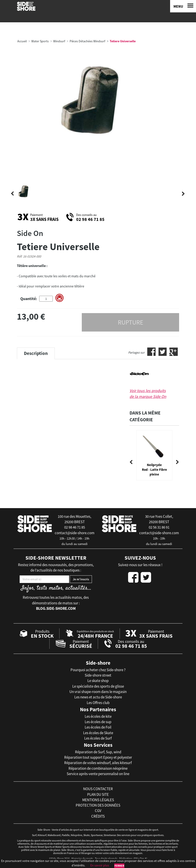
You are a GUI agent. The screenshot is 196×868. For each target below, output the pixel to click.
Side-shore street (98, 675)
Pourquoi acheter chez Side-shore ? (98, 670)
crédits (98, 816)
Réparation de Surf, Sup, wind (98, 752)
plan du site (98, 794)
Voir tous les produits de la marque (148, 394)
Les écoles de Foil (98, 727)
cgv (98, 811)
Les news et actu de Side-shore (98, 697)
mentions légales (98, 800)
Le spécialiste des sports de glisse (98, 686)
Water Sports (40, 41)
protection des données (98, 805)
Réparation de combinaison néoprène (98, 768)
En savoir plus (100, 865)
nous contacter (98, 789)
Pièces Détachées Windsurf (87, 41)
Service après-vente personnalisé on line (98, 774)
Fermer (119, 866)
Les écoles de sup (98, 722)
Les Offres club (98, 703)
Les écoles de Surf (98, 738)
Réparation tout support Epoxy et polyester (98, 757)
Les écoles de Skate (98, 733)
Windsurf (59, 41)
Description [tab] (36, 353)
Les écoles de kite (98, 716)
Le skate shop (98, 681)
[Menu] (183, 6)
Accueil (22, 41)
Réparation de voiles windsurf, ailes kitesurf (98, 763)
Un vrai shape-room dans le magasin (98, 692)
